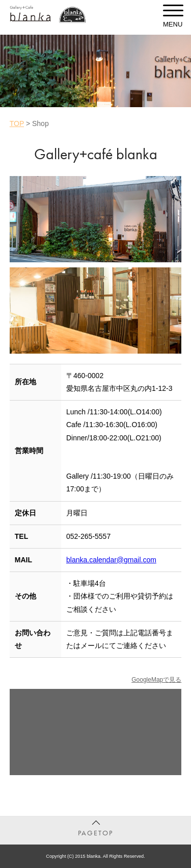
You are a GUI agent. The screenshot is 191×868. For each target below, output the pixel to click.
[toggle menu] (173, 10)
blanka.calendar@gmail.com (111, 560)
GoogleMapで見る (156, 680)
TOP (17, 123)
